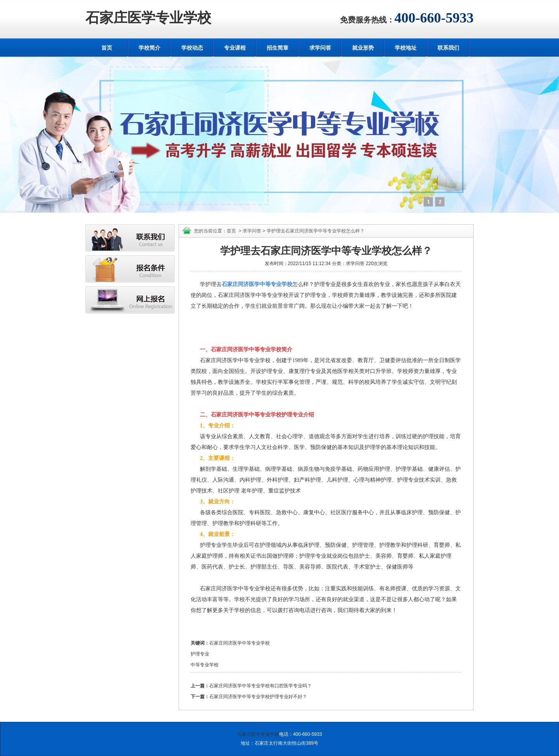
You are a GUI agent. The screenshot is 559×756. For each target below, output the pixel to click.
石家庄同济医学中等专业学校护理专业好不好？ (258, 697)
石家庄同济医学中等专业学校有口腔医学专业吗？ (260, 686)
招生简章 (278, 48)
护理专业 (200, 654)
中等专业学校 (205, 665)
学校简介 (149, 48)
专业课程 (235, 48)
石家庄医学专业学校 (148, 18)
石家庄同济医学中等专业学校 (240, 643)
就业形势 (363, 48)
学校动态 (192, 48)
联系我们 (448, 48)
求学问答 (320, 48)
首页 (107, 48)
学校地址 (406, 48)
